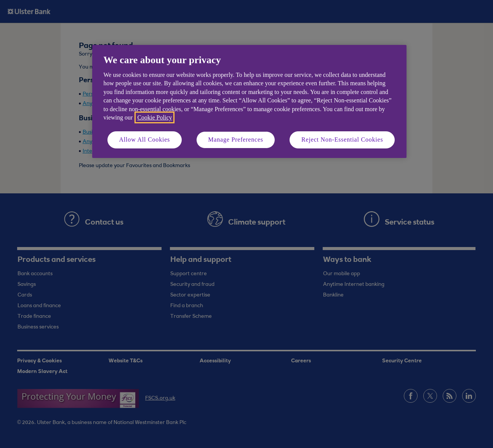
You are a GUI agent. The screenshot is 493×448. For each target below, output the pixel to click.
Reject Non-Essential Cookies (342, 140)
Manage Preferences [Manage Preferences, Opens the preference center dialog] (236, 140)
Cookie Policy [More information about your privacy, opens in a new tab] (154, 117)
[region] (249, 101)
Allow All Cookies (145, 140)
